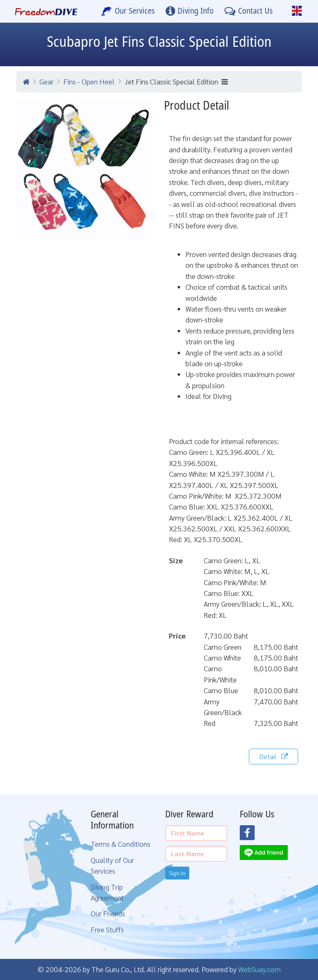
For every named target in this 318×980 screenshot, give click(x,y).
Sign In (177, 873)
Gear (46, 81)
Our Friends (108, 913)
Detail (273, 756)
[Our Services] (128, 11)
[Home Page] (46, 11)
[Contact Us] (249, 11)
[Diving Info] (190, 11)
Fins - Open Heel (89, 81)
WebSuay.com (259, 969)
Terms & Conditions (120, 844)
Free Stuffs (107, 929)
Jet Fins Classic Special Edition (176, 81)
